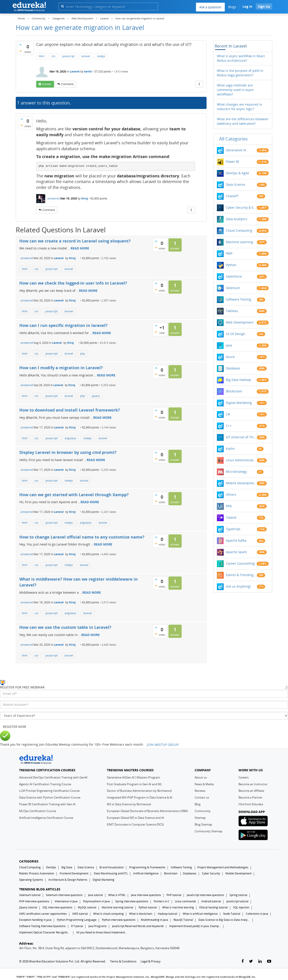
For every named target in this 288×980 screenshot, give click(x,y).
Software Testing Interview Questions (42, 926)
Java (229, 345)
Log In (247, 6)
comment (67, 84)
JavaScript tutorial (237, 901)
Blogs (232, 7)
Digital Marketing (239, 403)
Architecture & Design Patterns (68, 880)
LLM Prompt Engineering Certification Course (49, 791)
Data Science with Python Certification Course (50, 797)
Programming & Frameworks (147, 867)
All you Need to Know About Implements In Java (102, 932)
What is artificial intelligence (200, 914)
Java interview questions (146, 895)
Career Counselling (240, 563)
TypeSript (233, 529)
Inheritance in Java (66, 901)
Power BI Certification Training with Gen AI (47, 804)
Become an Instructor (253, 784)
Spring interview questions (132, 901)
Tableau (232, 311)
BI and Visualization (112, 867)
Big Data (67, 867)
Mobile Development (241, 483)
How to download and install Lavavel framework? (70, 410)
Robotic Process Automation (37, 873)
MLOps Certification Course (38, 811)
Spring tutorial (238, 895)
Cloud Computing (239, 230)
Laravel (75, 71)
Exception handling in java (35, 920)
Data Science (236, 184)
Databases (190, 873)
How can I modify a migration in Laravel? (61, 368)
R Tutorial (77, 926)
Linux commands (185, 901)
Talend (231, 517)
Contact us (202, 797)
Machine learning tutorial (117, 907)
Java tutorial (95, 895)
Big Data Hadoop (238, 380)
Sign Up (264, 6)
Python (231, 265)
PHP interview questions (34, 901)
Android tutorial (211, 901)
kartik (88, 71)
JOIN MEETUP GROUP (163, 745)
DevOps (51, 867)
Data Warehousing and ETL (111, 873)
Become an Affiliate (251, 791)
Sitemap (200, 818)
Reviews (200, 791)
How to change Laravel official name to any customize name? (82, 537)
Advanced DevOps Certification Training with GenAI (53, 777)
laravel (86, 56)
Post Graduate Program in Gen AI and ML (134, 784)
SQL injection (241, 907)
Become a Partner (250, 797)
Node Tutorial (232, 914)
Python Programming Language (77, 920)
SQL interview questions (57, 907)
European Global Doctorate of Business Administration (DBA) (147, 811)
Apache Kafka (236, 540)
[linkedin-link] (260, 961)
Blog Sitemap (203, 824)
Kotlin (230, 449)
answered (53, 198)
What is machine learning (178, 907)
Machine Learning (240, 242)
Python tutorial (148, 907)
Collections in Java (257, 914)
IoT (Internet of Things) (241, 437)
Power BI (232, 162)
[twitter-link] (251, 961)
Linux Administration (241, 460)
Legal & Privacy (151, 961)
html (42, 56)
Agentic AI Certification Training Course (45, 784)
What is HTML (117, 895)
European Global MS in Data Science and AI (135, 818)
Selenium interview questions (64, 895)
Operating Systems (31, 880)
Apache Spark (236, 552)
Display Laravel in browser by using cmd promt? (68, 452)
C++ (229, 426)
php (82, 354)
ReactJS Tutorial (183, 920)
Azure (230, 357)
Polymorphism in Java (96, 901)
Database (233, 368)
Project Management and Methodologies (223, 867)
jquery (96, 396)
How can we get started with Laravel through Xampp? (74, 495)
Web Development (240, 322)
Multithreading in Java (154, 920)
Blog (198, 804)
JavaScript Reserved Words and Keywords (138, 926)
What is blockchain (141, 914)
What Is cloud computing (108, 914)
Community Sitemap (208, 831)
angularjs (70, 438)
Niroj (85, 198)
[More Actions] (199, 84)
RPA (229, 506)
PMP (229, 253)
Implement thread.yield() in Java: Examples (195, 926)
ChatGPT (232, 196)
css (53, 56)
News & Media (204, 784)
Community (203, 811)
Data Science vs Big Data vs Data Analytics (224, 920)
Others (231, 495)
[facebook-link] (243, 961)
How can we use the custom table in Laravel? (65, 627)
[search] (62, 6)
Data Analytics (237, 219)
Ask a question (210, 7)
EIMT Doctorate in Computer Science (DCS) (135, 824)
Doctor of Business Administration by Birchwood (139, 791)
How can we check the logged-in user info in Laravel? (73, 283)
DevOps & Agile (237, 173)
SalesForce (234, 276)
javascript (68, 56)
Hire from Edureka (251, 804)
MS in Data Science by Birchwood (129, 804)
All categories (233, 139)
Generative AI (236, 150)
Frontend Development (74, 873)
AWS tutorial (80, 914)
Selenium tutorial (30, 895)
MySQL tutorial (87, 907)
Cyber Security (211, 873)
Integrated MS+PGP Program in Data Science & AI (140, 797)
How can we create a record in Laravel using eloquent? (75, 241)
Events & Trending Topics (241, 575)
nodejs (101, 56)
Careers (244, 777)
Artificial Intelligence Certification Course (46, 818)
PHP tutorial (174, 895)
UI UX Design (236, 334)
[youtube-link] (269, 961)
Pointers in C (162, 901)
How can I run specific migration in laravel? (63, 325)
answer (47, 84)
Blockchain (234, 391)
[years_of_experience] (144, 716)
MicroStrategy (236, 472)
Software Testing (238, 299)
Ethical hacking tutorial (214, 907)
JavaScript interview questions (205, 895)
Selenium (233, 288)
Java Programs (98, 926)
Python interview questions (119, 920)
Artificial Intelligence (146, 873)
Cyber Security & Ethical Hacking (241, 207)
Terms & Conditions (123, 961)
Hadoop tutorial (168, 914)
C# (228, 414)
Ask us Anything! (238, 586)
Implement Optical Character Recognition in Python (45, 932)
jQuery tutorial (28, 907)
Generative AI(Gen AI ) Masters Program (133, 777)
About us (201, 777)
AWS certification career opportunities (43, 914)
